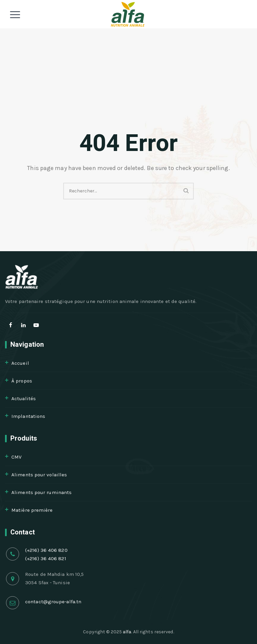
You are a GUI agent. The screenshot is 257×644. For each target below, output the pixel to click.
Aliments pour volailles (39, 475)
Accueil (20, 363)
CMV (16, 457)
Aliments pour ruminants (41, 492)
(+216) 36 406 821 (46, 558)
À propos (22, 381)
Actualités (24, 398)
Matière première (32, 510)
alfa (127, 632)
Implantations (28, 416)
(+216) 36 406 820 (46, 550)
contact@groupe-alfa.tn (53, 602)
